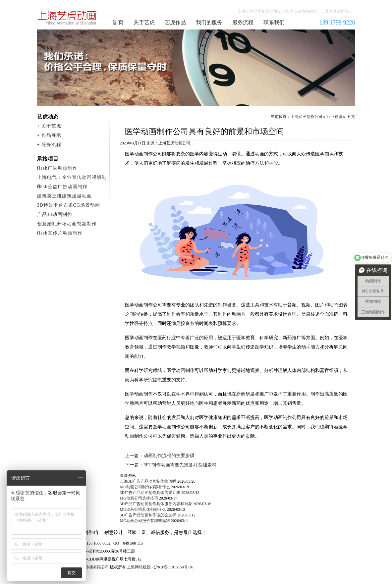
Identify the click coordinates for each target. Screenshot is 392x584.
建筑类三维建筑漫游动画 (64, 196)
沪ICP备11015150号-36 (174, 567)
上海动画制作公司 (67, 18)
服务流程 (243, 22)
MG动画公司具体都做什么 (143, 509)
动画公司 (182, 143)
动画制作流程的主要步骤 (169, 456)
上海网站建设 (139, 567)
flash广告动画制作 (57, 168)
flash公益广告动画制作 (62, 187)
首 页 (118, 22)
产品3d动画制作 (55, 214)
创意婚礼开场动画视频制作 (67, 224)
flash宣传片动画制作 (60, 233)
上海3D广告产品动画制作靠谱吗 (148, 481)
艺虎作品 (175, 22)
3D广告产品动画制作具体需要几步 (150, 493)
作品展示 (51, 135)
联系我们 (274, 22)
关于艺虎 (144, 22)
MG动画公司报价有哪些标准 (145, 521)
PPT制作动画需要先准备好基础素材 (180, 465)
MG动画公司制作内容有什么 (145, 487)
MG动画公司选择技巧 (139, 498)
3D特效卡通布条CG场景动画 (69, 205)
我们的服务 (209, 22)
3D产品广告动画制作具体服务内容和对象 (156, 504)
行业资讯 (334, 117)
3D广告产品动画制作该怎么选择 (148, 515)
